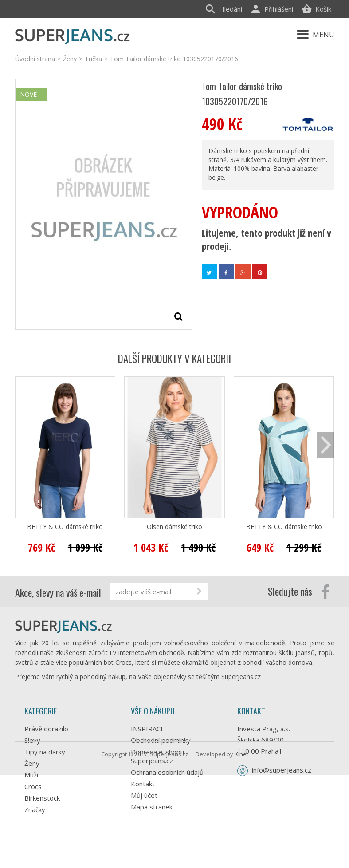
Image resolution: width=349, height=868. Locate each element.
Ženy (32, 763)
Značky (35, 809)
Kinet (241, 847)
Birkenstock (42, 798)
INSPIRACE (148, 729)
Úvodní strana (35, 59)
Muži (31, 775)
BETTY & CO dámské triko (65, 527)
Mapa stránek (152, 807)
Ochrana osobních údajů (167, 772)
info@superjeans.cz (282, 770)
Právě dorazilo (46, 729)
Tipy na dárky (45, 752)
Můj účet (144, 795)
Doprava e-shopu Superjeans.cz (157, 756)
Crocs (33, 786)
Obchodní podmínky (161, 740)
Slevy (32, 740)
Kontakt (143, 784)
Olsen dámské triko (174, 527)
